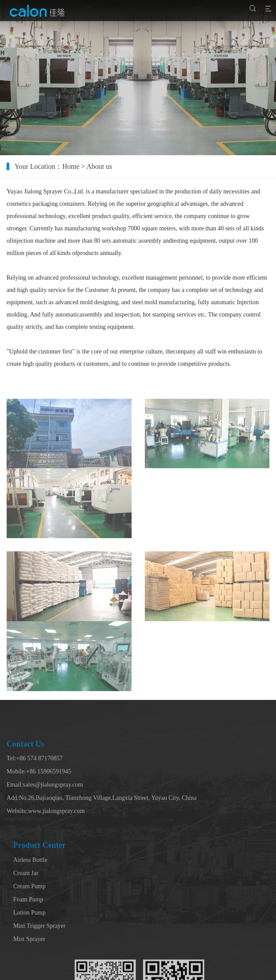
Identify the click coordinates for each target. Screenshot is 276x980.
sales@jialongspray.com (53, 815)
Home (79, 166)
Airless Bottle (30, 900)
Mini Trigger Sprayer (39, 966)
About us (107, 166)
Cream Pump (29, 927)
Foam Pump (28, 940)
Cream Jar (26, 913)
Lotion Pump (29, 953)
